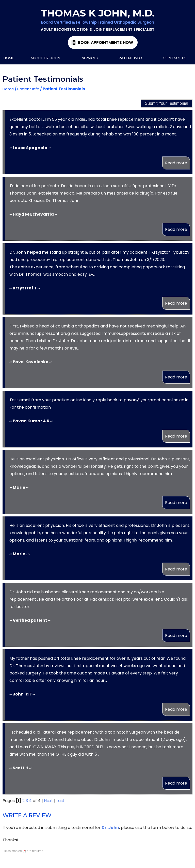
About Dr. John (45, 58)
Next (48, 801)
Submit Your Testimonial (167, 103)
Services (90, 58)
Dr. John (110, 828)
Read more (176, 163)
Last (60, 801)
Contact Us (175, 58)
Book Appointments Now (105, 42)
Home (9, 58)
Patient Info (131, 58)
